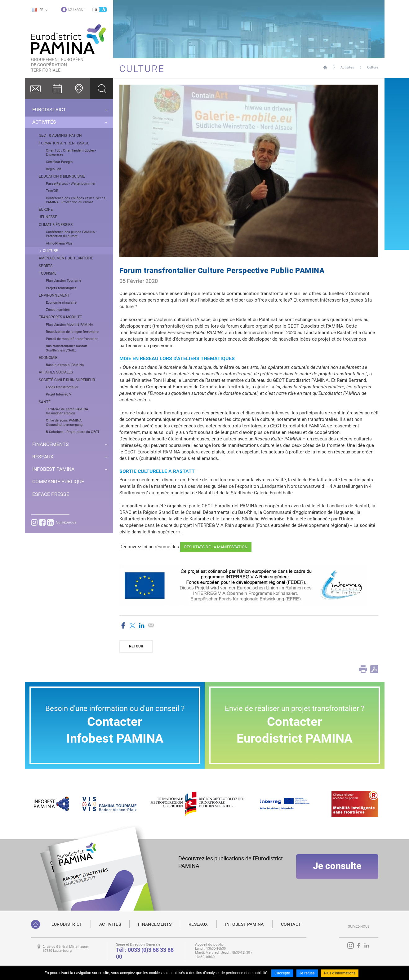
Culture (373, 67)
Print (363, 669)
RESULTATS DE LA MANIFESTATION (216, 547)
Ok (102, 89)
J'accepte (282, 973)
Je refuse (307, 973)
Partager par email (151, 625)
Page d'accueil (325, 67)
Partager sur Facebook (123, 625)
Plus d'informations (340, 973)
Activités (347, 67)
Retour (136, 646)
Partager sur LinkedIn (142, 625)
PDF (374, 669)
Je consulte (337, 866)
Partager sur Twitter (132, 625)
